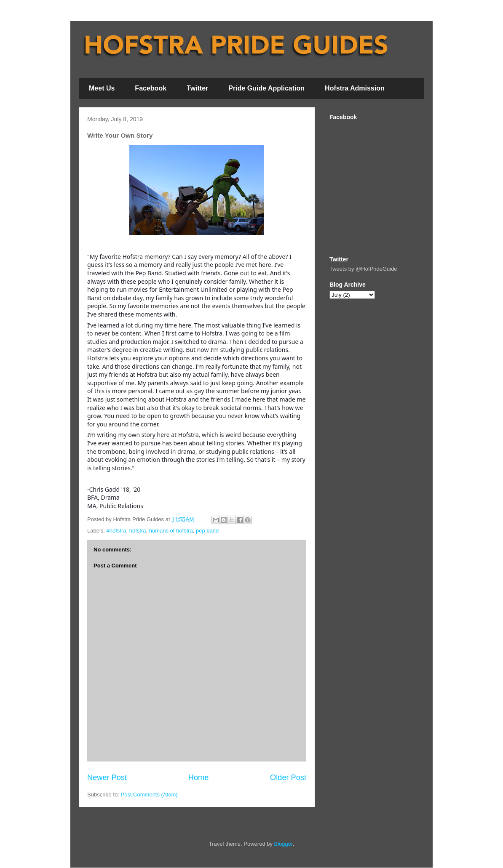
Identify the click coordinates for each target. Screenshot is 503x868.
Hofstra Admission (355, 88)
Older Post (288, 777)
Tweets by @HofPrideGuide (363, 269)
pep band (207, 531)
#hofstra (116, 531)
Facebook (151, 88)
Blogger (284, 844)
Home (199, 777)
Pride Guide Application (266, 88)
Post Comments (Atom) (149, 795)
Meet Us (102, 88)
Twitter (197, 88)
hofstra (138, 531)
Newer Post (107, 777)
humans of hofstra (171, 531)
